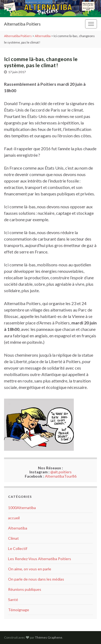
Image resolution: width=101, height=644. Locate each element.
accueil (14, 518)
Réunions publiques (25, 589)
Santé (13, 600)
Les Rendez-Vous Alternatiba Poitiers (40, 559)
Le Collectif (18, 548)
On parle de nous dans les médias (36, 579)
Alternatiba (18, 528)
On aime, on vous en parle (30, 569)
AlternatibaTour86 (61, 476)
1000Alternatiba (22, 508)
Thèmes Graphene (49, 637)
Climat (13, 538)
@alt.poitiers (61, 472)
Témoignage (19, 610)
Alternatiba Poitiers (22, 24)
